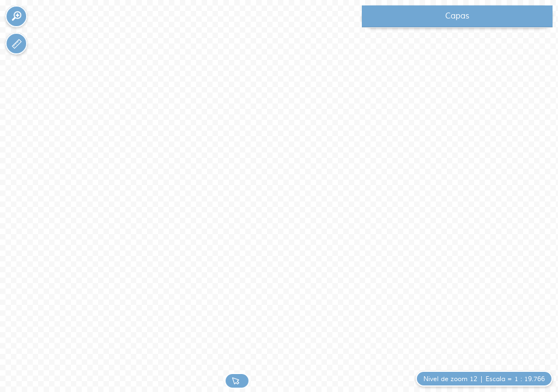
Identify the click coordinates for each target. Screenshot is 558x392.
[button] (16, 16)
